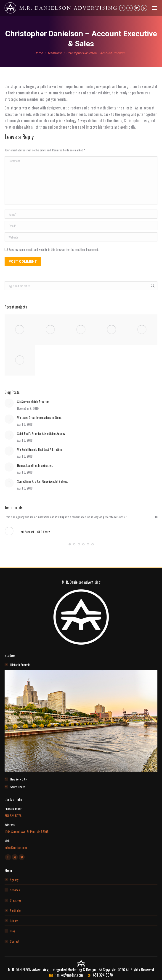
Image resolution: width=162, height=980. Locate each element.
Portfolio (15, 910)
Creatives (16, 900)
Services (15, 890)
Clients (14, 921)
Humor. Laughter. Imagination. (35, 465)
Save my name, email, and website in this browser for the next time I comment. (54, 249)
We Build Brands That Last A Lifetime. (40, 449)
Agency (14, 880)
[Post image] (9, 403)
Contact (15, 941)
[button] (70, 544)
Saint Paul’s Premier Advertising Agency (41, 433)
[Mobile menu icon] (155, 8)
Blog (13, 931)
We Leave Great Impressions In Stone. (40, 417)
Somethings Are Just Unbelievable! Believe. (42, 481)
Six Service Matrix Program (33, 401)
